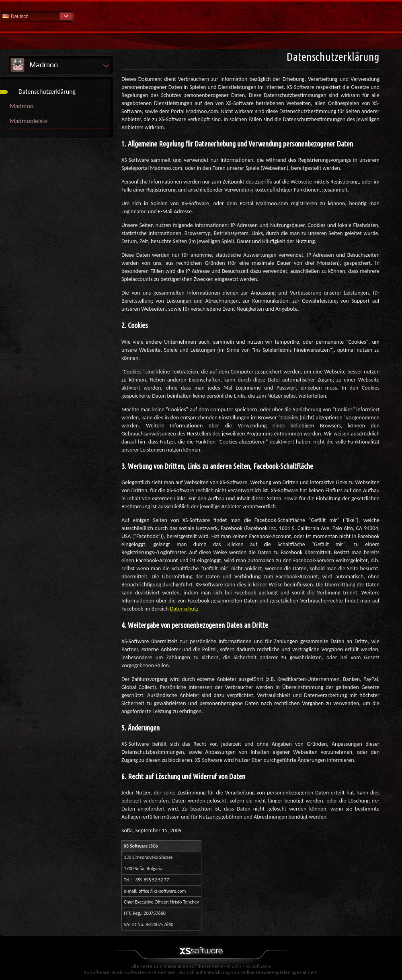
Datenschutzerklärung (47, 92)
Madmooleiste (29, 121)
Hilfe (201, 16)
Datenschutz (184, 609)
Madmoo (22, 106)
